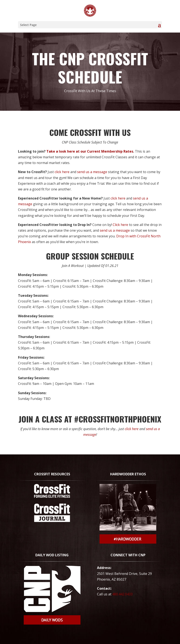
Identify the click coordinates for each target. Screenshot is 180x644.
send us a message (92, 172)
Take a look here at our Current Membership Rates (90, 151)
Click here (120, 225)
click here (62, 172)
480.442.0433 (122, 594)
